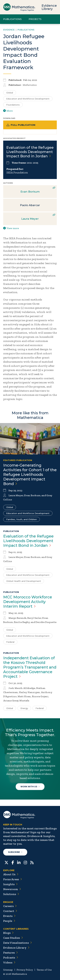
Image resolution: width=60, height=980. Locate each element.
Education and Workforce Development (28, 513)
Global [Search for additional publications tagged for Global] (10, 93)
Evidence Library (49, 7)
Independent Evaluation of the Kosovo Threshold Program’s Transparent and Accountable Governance (30, 667)
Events (9, 916)
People (9, 921)
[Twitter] (6, 862)
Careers (10, 906)
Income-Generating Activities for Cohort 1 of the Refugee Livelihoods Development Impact (30, 474)
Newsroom (12, 889)
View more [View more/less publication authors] (11, 228)
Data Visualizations (18, 943)
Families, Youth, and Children (22, 519)
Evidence (9, 30)
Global (10, 507)
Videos (9, 962)
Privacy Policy (25, 970)
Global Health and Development (24, 581)
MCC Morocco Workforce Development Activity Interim (28, 602)
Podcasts (11, 958)
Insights (10, 884)
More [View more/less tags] (8, 111)
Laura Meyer (30, 219)
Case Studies (13, 938)
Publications (12, 19)
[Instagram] (25, 862)
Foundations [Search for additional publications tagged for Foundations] (13, 105)
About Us (11, 874)
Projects (35, 19)
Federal (10, 642)
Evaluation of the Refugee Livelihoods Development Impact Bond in (30, 152)
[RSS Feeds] (32, 862)
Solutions (11, 894)
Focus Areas (13, 879)
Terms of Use (44, 970)
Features (10, 953)
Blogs (8, 933)
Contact (10, 911)
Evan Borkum (30, 192)
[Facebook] (13, 862)
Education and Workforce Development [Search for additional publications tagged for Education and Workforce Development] (28, 99)
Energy (24, 708)
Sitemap (8, 970)
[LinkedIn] (19, 862)
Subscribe (15, 852)
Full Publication (21, 125)
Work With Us (30, 787)
